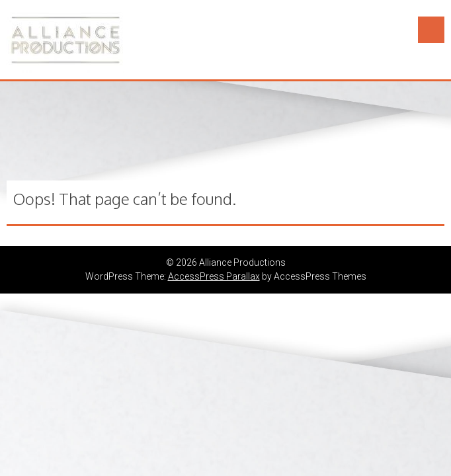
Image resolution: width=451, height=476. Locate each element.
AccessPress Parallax (214, 276)
